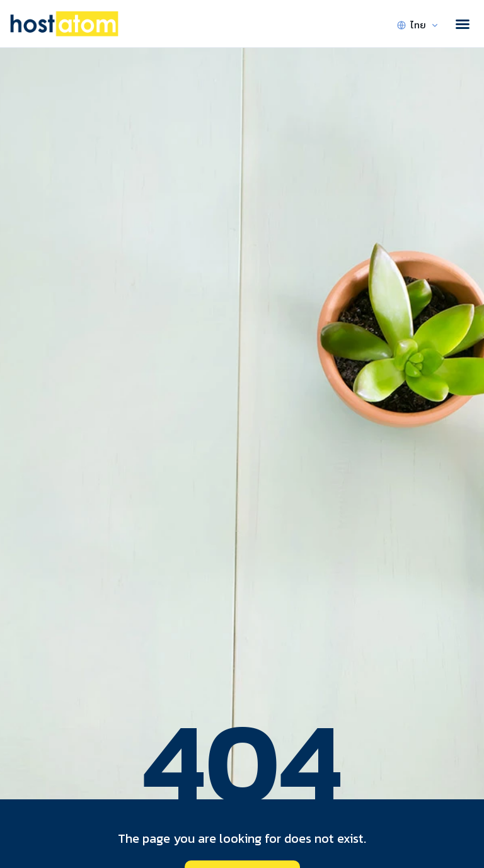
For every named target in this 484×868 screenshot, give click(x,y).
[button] (463, 24)
